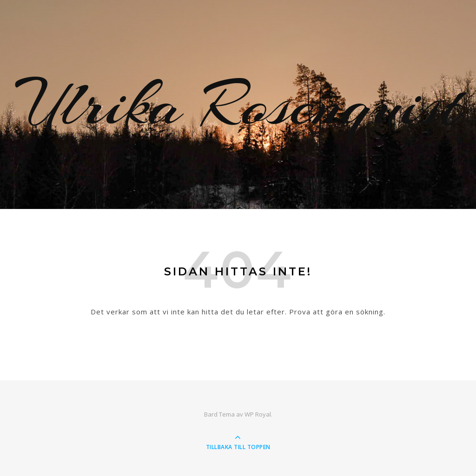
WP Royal (258, 414)
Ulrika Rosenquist (238, 104)
